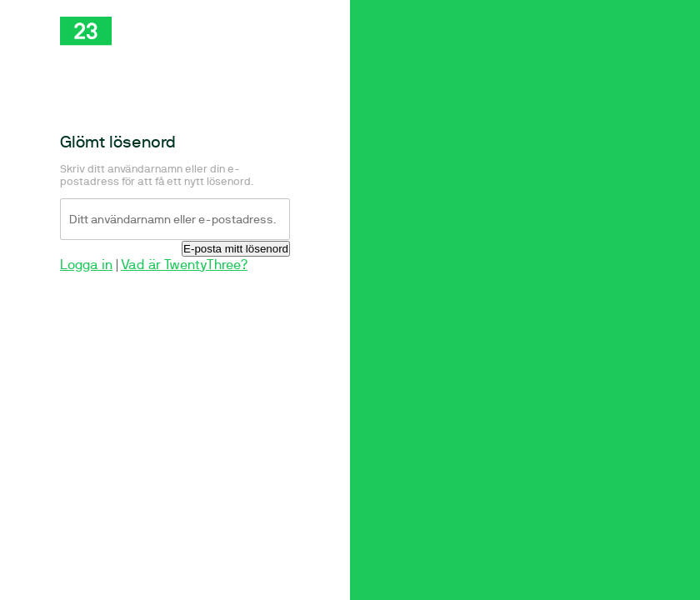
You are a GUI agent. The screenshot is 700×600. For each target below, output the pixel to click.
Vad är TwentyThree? (184, 265)
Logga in (86, 265)
